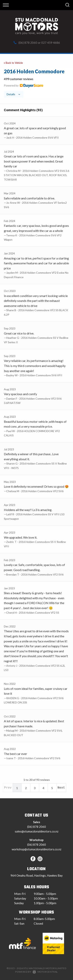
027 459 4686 (51, 43)
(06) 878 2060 (28, 43)
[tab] (36, 83)
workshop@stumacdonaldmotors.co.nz (36, 849)
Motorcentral (45, 972)
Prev (8, 788)
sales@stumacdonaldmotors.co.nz (37, 831)
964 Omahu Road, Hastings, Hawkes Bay (37, 875)
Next (61, 788)
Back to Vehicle (13, 63)
